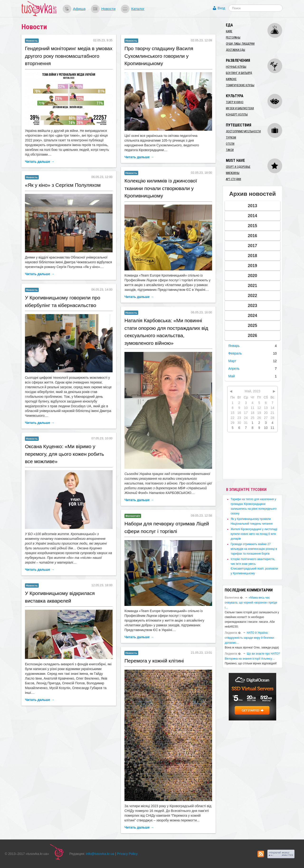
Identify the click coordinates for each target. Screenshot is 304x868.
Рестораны (233, 38)
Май (231, 376)
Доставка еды (235, 50)
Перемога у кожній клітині (154, 661)
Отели (230, 144)
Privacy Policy (127, 854)
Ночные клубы (236, 67)
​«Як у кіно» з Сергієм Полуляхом (63, 185)
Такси (230, 150)
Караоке (231, 79)
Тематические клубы (240, 85)
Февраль (235, 353)
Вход (221, 8)
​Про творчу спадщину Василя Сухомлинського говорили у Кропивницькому (159, 56)
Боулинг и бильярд (239, 73)
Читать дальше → (40, 162)
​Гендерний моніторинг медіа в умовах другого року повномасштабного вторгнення (69, 56)
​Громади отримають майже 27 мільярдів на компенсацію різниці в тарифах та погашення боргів (254, 549)
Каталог (138, 9)
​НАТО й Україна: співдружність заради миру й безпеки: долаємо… (250, 638)
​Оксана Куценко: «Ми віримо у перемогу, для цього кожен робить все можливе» (64, 454)
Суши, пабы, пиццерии (240, 44)
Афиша (79, 9)
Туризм (231, 138)
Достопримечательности (243, 131)
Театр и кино (235, 102)
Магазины (233, 173)
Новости (108, 9)
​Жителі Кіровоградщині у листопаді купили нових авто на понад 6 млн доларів (254, 534)
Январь (234, 346)
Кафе (229, 31)
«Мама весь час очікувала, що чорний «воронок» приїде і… (251, 603)
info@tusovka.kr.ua (100, 854)
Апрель (234, 369)
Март (232, 361)
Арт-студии (233, 179)
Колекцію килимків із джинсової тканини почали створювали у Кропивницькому (161, 188)
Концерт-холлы (237, 115)
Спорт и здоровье (238, 167)
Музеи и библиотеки (240, 108)
